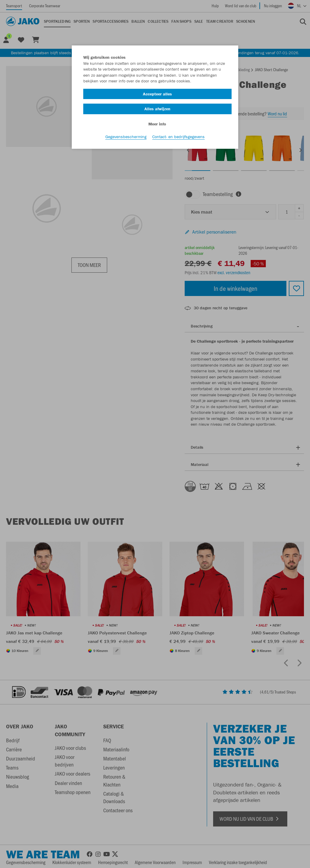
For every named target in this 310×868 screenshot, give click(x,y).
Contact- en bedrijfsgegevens (178, 137)
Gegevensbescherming (126, 137)
